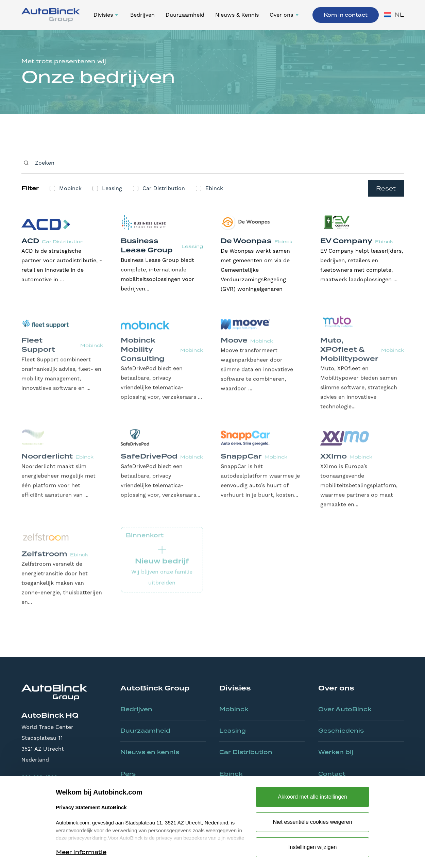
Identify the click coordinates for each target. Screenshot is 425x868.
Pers (128, 774)
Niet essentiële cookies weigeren (313, 822)
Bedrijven (142, 15)
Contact (332, 774)
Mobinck (234, 709)
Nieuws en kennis (150, 752)
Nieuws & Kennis (237, 15)
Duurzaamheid (185, 15)
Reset (386, 188)
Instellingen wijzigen (312, 847)
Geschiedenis (341, 731)
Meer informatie (81, 852)
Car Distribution (246, 752)
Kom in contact (346, 15)
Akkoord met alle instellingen (312, 797)
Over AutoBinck (345, 709)
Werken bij (336, 752)
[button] (106, 15)
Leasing (233, 731)
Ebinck (231, 774)
